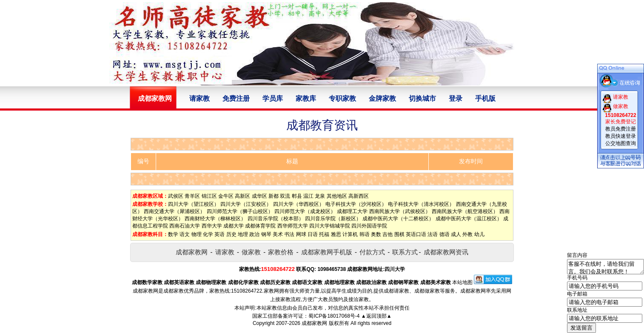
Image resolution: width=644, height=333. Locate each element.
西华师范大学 (293, 226)
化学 (208, 234)
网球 (301, 234)
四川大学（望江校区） (194, 204)
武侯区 (176, 196)
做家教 (251, 252)
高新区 (242, 196)
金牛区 (226, 196)
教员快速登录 (621, 136)
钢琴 (266, 234)
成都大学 (234, 226)
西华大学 (212, 226)
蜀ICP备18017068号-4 (334, 316)
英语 (219, 234)
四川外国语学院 (369, 226)
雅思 (336, 234)
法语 (433, 234)
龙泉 (320, 196)
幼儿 (479, 234)
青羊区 (192, 196)
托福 (324, 234)
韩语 (365, 234)
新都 (274, 196)
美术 (278, 234)
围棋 (399, 234)
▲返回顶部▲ (376, 316)
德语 (445, 234)
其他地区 (337, 196)
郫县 (297, 196)
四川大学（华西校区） (299, 204)
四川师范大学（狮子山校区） (240, 211)
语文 (185, 234)
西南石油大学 (185, 226)
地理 (243, 234)
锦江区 (209, 196)
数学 (173, 234)
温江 (308, 196)
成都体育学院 (260, 226)
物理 (197, 234)
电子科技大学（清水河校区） (421, 204)
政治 (254, 234)
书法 (289, 234)
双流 (285, 196)
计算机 (350, 234)
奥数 (376, 234)
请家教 (199, 98)
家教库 (306, 98)
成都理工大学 (352, 211)
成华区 (259, 196)
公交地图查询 (621, 143)
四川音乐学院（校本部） (276, 219)
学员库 (273, 98)
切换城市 (422, 98)
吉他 (388, 234)
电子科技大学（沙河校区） (356, 204)
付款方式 (372, 252)
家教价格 (281, 252)
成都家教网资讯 (446, 252)
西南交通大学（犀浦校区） (174, 211)
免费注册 (236, 98)
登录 (456, 98)
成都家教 (174, 291)
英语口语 (416, 234)
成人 (456, 234)
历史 (231, 234)
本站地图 (462, 282)
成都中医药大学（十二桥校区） (398, 219)
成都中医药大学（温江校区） (469, 219)
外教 (467, 234)
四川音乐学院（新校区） (333, 219)
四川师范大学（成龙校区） (305, 211)
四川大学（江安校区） (246, 204)
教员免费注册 (621, 129)
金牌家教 (382, 98)
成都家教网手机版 (327, 252)
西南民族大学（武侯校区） (400, 211)
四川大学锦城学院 (330, 226)
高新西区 (359, 196)
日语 (313, 234)
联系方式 (405, 252)
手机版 (485, 98)
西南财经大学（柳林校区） (215, 219)
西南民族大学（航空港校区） (465, 211)
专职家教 (342, 98)
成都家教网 (192, 252)
